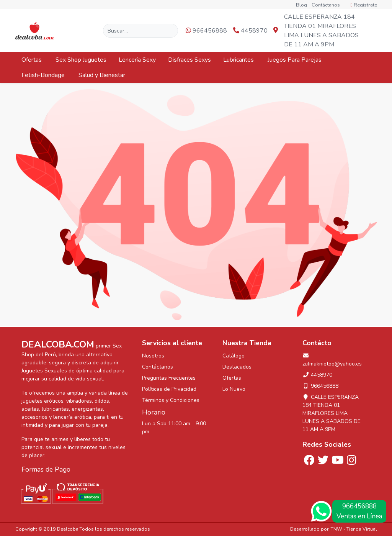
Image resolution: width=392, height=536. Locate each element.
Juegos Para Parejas (295, 60)
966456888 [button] (206, 31)
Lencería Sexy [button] (137, 60)
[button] (370, 31)
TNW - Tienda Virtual (354, 529)
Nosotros (153, 356)
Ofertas (32, 60)
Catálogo (234, 356)
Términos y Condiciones (171, 400)
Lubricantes (239, 60)
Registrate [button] (364, 5)
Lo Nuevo (234, 389)
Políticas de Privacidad (169, 389)
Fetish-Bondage (44, 75)
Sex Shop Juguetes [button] (81, 60)
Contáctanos (326, 5)
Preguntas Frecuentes (169, 378)
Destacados (237, 367)
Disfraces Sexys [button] (189, 60)
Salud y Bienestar (103, 75)
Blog (301, 5)
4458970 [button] (250, 31)
